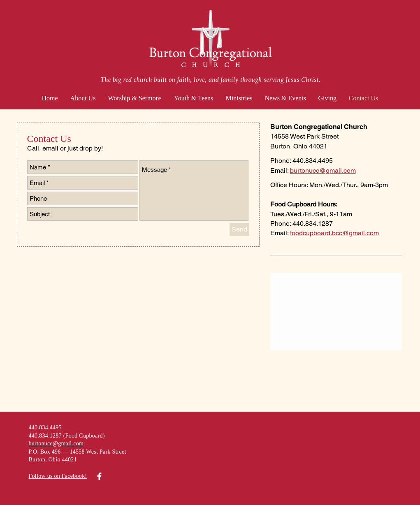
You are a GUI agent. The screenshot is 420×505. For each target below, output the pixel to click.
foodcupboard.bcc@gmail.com (334, 233)
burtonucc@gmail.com (323, 170)
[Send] (239, 229)
